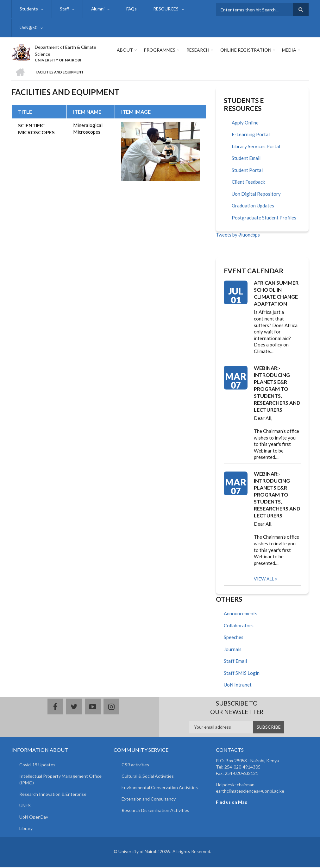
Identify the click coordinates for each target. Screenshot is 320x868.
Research (198, 51)
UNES (25, 806)
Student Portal (247, 171)
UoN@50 (28, 28)
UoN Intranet (238, 685)
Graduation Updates (253, 206)
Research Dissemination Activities (155, 811)
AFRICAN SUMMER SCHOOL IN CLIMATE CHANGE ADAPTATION (276, 294)
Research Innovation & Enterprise (53, 794)
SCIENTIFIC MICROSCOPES (36, 129)
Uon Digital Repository (256, 194)
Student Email (246, 159)
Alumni (98, 9)
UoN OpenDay (34, 817)
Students (29, 9)
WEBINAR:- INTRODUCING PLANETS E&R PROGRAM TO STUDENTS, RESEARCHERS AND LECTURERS (277, 389)
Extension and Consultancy (149, 799)
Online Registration (245, 51)
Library (26, 829)
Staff (65, 9)
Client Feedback (248, 182)
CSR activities (135, 765)
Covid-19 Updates (37, 765)
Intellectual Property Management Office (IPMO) (60, 780)
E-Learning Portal (251, 135)
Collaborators (239, 626)
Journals (233, 649)
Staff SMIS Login (242, 673)
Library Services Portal (256, 147)
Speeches (234, 638)
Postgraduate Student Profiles (264, 218)
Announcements (241, 614)
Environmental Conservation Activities (160, 788)
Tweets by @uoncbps (238, 235)
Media (289, 51)
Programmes (160, 51)
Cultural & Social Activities (148, 776)
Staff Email (235, 662)
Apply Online (245, 123)
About (125, 51)
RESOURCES (166, 9)
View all (264, 579)
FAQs (132, 9)
